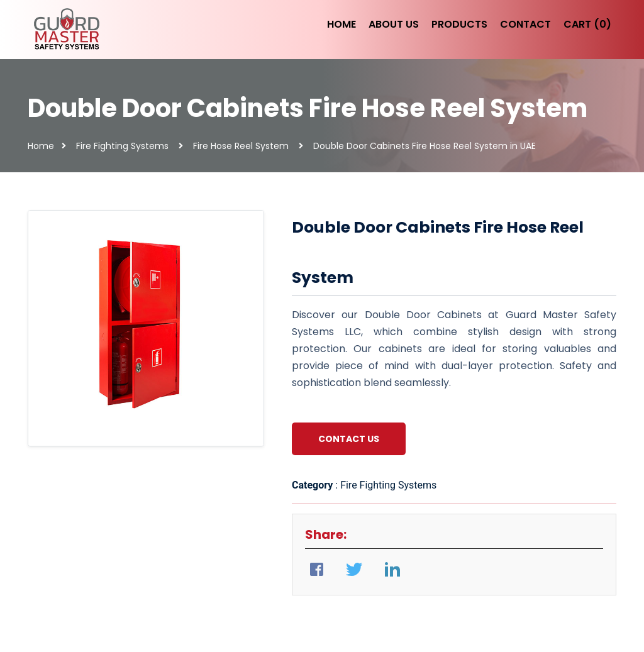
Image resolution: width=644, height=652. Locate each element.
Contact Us (349, 439)
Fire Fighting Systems (122, 146)
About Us (394, 24)
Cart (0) (587, 24)
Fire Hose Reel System (241, 146)
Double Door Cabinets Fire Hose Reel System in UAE (425, 146)
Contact (525, 24)
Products (459, 24)
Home (341, 24)
